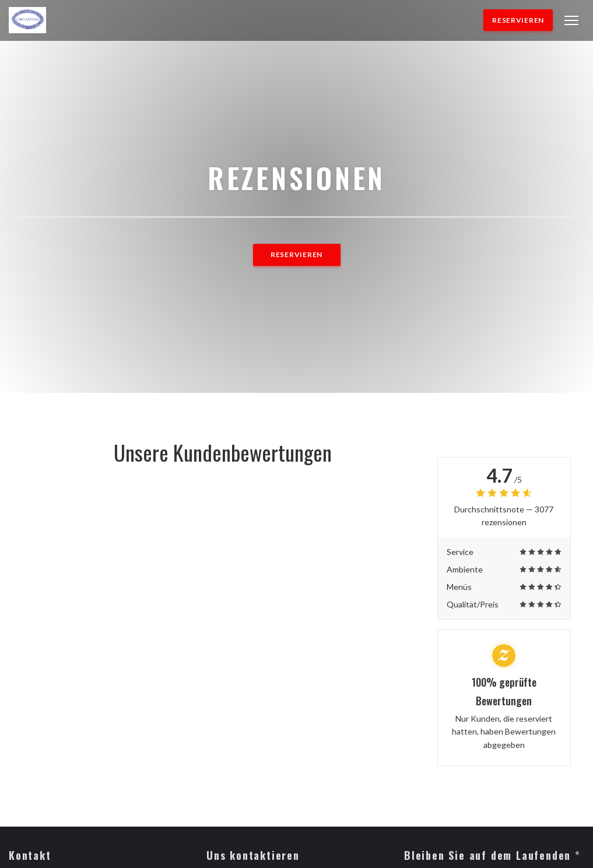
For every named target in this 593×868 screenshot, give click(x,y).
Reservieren (518, 20)
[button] (571, 20)
